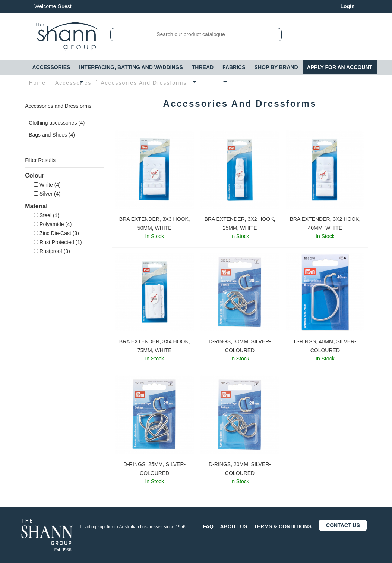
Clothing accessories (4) (57, 123)
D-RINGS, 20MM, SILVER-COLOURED (240, 469)
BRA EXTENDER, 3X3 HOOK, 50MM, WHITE (155, 223)
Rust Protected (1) (58, 242)
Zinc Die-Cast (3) (56, 233)
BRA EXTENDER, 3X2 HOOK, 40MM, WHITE (325, 223)
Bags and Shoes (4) (52, 135)
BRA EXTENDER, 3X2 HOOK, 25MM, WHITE (240, 223)
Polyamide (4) (53, 224)
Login (347, 6)
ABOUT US (234, 526)
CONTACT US (343, 525)
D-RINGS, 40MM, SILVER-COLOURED (325, 346)
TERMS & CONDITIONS (283, 526)
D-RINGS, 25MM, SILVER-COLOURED (154, 469)
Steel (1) (47, 215)
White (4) (47, 185)
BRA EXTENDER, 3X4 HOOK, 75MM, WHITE (155, 346)
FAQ (208, 526)
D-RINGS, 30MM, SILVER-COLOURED (240, 346)
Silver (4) (47, 194)
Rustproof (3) (52, 251)
